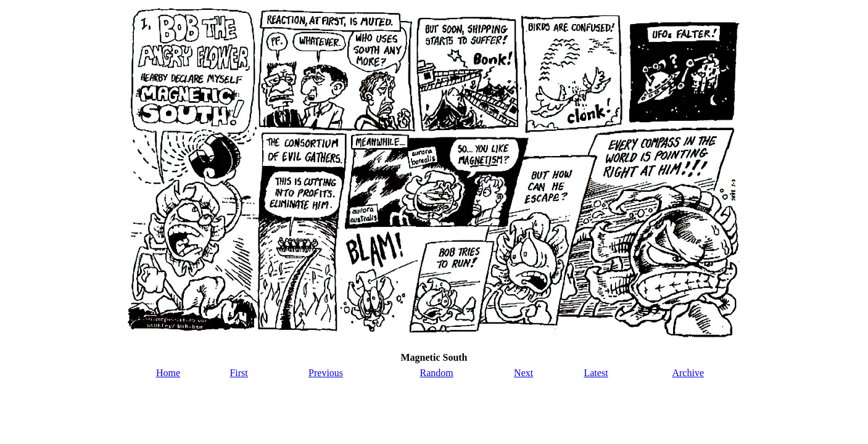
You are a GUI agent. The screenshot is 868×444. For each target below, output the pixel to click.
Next (523, 373)
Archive (688, 373)
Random (437, 373)
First (238, 373)
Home (168, 373)
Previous (326, 373)
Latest (596, 373)
